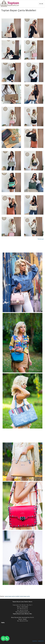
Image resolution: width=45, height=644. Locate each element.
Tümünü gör (41, 239)
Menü (41, 4)
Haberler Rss (41, 641)
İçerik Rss (35, 641)
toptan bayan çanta (25, 596)
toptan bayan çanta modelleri (12, 596)
